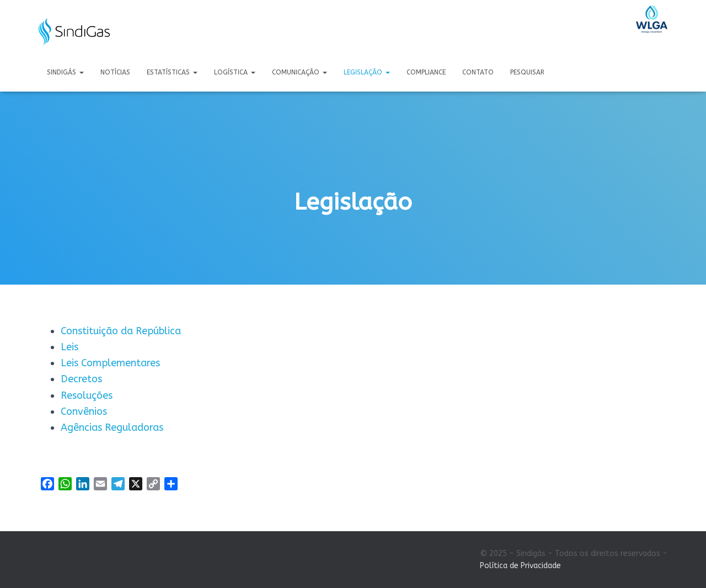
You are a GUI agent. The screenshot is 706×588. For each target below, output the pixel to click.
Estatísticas (172, 72)
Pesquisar (527, 72)
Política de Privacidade (520, 566)
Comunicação (299, 72)
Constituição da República (121, 331)
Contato (478, 72)
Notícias (115, 72)
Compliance (426, 72)
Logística (235, 72)
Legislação (367, 72)
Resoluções (87, 395)
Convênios (84, 411)
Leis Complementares (110, 363)
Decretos (81, 379)
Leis (69, 347)
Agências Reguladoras (112, 427)
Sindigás (65, 72)
